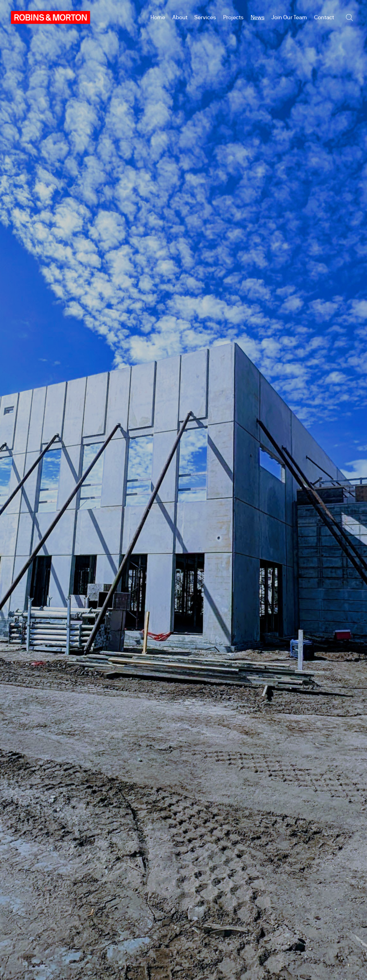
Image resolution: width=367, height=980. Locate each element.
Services (205, 17)
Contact (324, 17)
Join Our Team (289, 17)
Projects (233, 17)
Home (158, 17)
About (180, 17)
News (257, 17)
